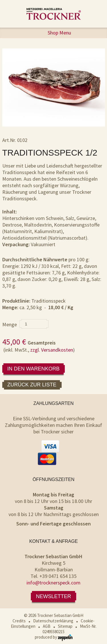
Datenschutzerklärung (53, 621)
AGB (47, 626)
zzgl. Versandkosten (52, 350)
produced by (54, 637)
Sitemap (65, 626)
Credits (19, 621)
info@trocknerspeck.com (53, 583)
